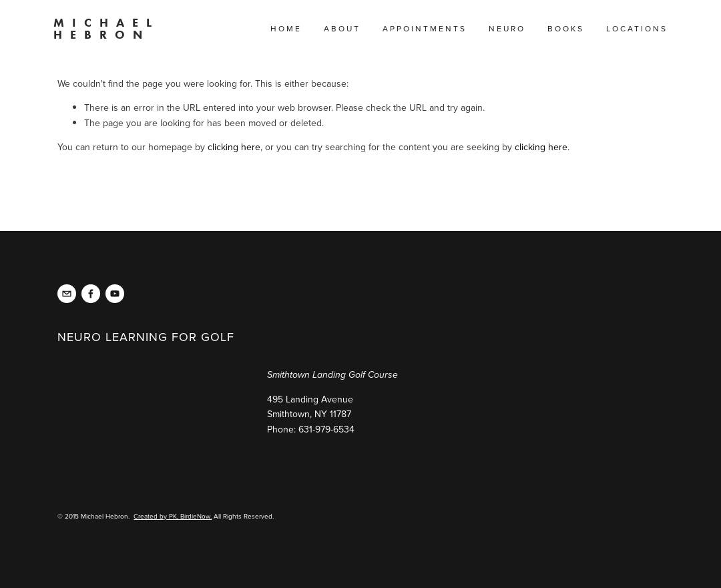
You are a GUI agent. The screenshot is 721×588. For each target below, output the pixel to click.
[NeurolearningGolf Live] (91, 294)
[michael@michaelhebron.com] (67, 294)
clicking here (234, 147)
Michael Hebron (106, 29)
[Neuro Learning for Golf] (115, 294)
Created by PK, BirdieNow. (173, 516)
